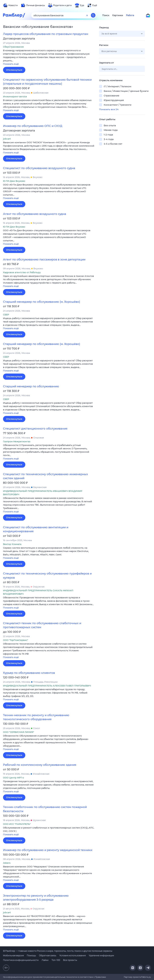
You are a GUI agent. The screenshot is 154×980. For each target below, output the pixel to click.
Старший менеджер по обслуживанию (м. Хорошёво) (42, 302)
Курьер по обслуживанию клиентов (29, 673)
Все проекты (70, 960)
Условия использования (73, 955)
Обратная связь (48, 955)
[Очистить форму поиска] (87, 15)
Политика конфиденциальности (21, 960)
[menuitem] (10, 5)
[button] (49, 57)
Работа (130, 15)
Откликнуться (14, 70)
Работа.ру (146, 977)
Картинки (118, 15)
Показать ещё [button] (11, 64)
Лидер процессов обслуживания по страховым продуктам (46, 34)
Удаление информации (101, 955)
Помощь (31, 955)
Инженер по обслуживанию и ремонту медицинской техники (48, 850)
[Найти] (93, 15)
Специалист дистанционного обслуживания (35, 429)
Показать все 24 (109, 109)
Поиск (106, 15)
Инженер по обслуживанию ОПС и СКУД (33, 126)
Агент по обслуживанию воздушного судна (35, 214)
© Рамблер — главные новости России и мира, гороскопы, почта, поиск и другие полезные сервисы (58, 951)
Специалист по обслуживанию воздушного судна (39, 168)
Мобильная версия (13, 955)
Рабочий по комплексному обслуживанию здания (40, 765)
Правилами (101, 977)
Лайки (45, 960)
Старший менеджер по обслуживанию (31, 386)
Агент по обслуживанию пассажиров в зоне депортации (44, 260)
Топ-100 (56, 960)
